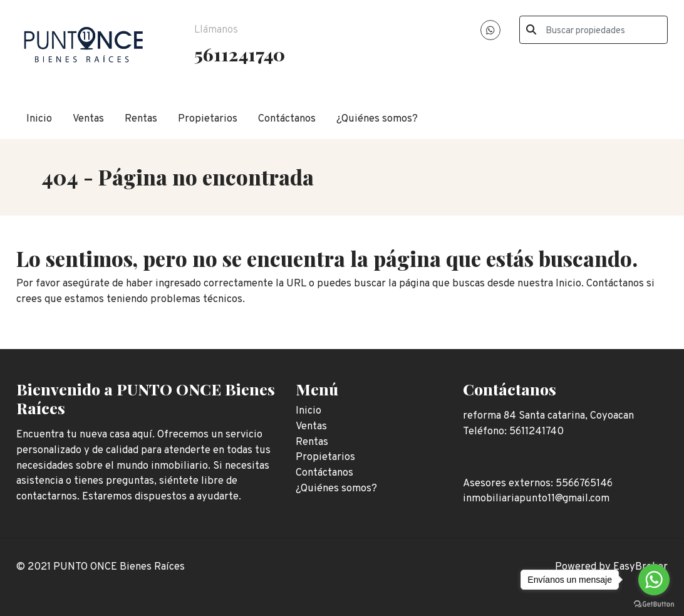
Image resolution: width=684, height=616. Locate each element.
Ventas (88, 119)
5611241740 (240, 54)
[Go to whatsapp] (654, 580)
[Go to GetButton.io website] (654, 603)
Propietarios (208, 119)
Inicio (39, 119)
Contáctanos (287, 119)
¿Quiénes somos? (377, 119)
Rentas (141, 119)
